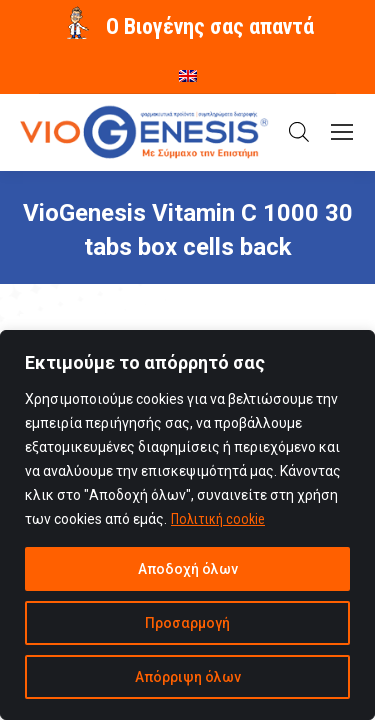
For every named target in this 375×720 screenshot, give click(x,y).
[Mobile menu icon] (342, 132)
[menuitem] (188, 69)
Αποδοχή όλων (188, 569)
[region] (187, 525)
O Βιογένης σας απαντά (210, 26)
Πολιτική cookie (218, 519)
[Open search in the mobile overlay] (299, 132)
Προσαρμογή (187, 623)
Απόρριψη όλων (188, 677)
